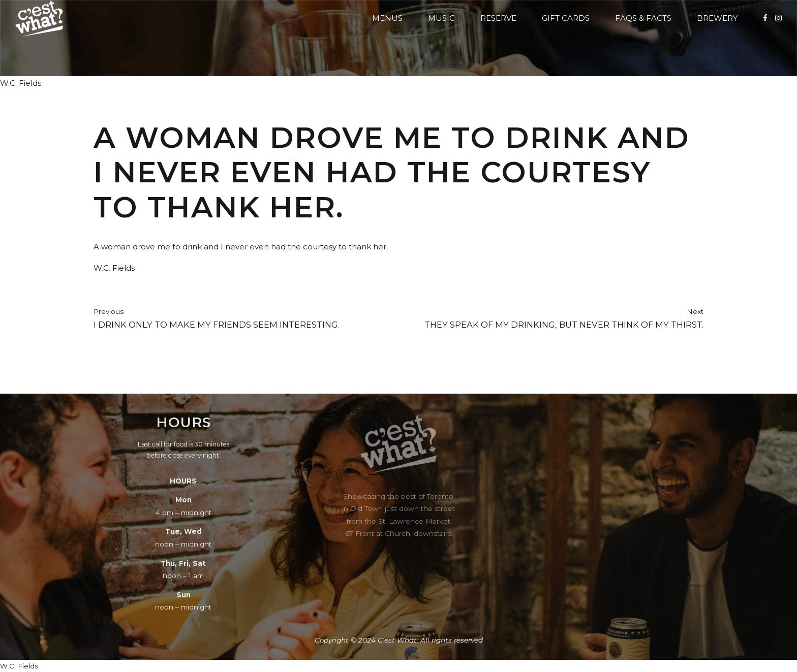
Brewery (717, 18)
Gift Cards (566, 18)
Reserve (498, 18)
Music (441, 18)
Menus (387, 18)
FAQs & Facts (643, 18)
